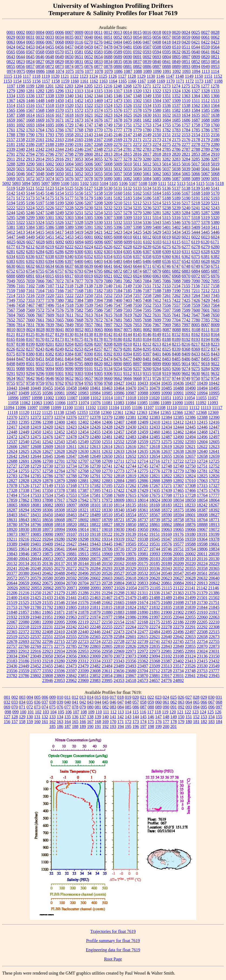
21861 (36, 612)
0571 (69, 52)
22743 (167, 641)
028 (196, 697)
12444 (178, 427)
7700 (167, 320)
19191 (202, 534)
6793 (79, 271)
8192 (186, 339)
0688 (108, 57)
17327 (214, 486)
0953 (215, 66)
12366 (178, 412)
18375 (178, 510)
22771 (48, 646)
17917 (59, 500)
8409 (186, 354)
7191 (186, 291)
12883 (107, 481)
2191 (79, 144)
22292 (202, 627)
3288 (11, 164)
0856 (21, 66)
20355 (190, 568)
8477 (128, 359)
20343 (167, 568)
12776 (155, 471)
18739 (155, 520)
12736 (83, 466)
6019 (167, 237)
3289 (21, 164)
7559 (196, 305)
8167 (30, 339)
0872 (50, 66)
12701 (59, 461)
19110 (83, 534)
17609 (119, 495)
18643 (24, 520)
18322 (95, 510)
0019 (167, 32)
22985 (178, 651)
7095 (215, 281)
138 (90, 717)
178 (174, 722)
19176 (178, 534)
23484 (107, 666)
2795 (40, 154)
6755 (40, 271)
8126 (40, 334)
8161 (186, 334)
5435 (186, 232)
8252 (69, 349)
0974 (11, 71)
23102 (167, 656)
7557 (176, 305)
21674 (143, 602)
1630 (147, 115)
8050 (69, 330)
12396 (36, 422)
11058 (13, 403)
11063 (37, 403)
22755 (214, 641)
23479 (83, 666)
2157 (11, 140)
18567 (155, 515)
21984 (119, 617)
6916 (59, 276)
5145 (40, 193)
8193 (196, 339)
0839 (147, 62)
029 (204, 697)
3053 (79, 159)
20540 (167, 573)
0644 (21, 57)
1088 (138, 71)
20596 (83, 578)
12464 (190, 432)
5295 (11, 218)
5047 (30, 174)
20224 (202, 563)
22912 (24, 651)
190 (90, 726)
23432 (214, 661)
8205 (79, 344)
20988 (84, 588)
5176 (59, 198)
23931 (178, 676)
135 (68, 717)
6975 (205, 276)
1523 (98, 105)
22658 (202, 637)
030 (211, 697)
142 (121, 717)
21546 (59, 602)
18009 (119, 500)
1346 (118, 96)
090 (166, 707)
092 (181, 707)
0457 (69, 47)
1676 (98, 120)
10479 (155, 388)
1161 (84, 81)
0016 (147, 32)
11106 (137, 408)
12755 (24, 471)
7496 (50, 305)
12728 (24, 466)
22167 (131, 622)
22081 (36, 622)
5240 (186, 208)
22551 (48, 637)
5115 (200, 183)
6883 (186, 271)
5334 (137, 222)
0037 (79, 37)
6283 (30, 252)
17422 (119, 490)
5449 (30, 237)
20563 (214, 573)
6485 (137, 261)
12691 (24, 461)
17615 (131, 495)
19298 (83, 539)
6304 (118, 252)
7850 (79, 325)
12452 (59, 432)
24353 (119, 680)
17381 (71, 490)
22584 (119, 637)
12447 (214, 427)
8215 (176, 344)
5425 (137, 232)
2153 (186, 135)
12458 (131, 432)
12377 (83, 417)
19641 (59, 549)
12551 (107, 442)
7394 (98, 300)
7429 (205, 300)
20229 (214, 563)
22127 (95, 622)
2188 (50, 144)
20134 (24, 563)
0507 (147, 47)
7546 (108, 305)
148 (166, 717)
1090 (157, 71)
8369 (196, 349)
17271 (167, 486)
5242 (205, 208)
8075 (128, 330)
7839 (50, 325)
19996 (167, 554)
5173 (30, 198)
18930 (24, 529)
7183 (108, 291)
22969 (119, 651)
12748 (167, 466)
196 (136, 726)
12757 (36, 471)
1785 (196, 130)
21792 (48, 607)
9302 (69, 373)
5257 (118, 213)
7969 (167, 325)
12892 (178, 481)
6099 (128, 242)
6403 (98, 261)
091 (174, 707)
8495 (205, 359)
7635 (167, 315)
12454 (83, 432)
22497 (190, 632)
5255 (108, 213)
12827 (12, 481)
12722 (178, 461)
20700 (71, 583)
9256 (128, 369)
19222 (36, 539)
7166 (59, 291)
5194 (11, 203)
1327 (196, 91)
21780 (36, 607)
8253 (79, 349)
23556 (12, 671)
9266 (176, 369)
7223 (79, 295)
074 (45, 707)
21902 (178, 612)
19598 (202, 544)
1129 (141, 76)
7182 (98, 291)
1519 (59, 105)
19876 (59, 554)
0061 (205, 37)
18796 (36, 525)
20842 (155, 583)
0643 (11, 57)
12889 (167, 481)
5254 (98, 213)
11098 (44, 408)
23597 (71, 671)
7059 (30, 281)
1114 (215, 71)
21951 (48, 617)
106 (68, 712)
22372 (24, 632)
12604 (202, 442)
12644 (36, 456)
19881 (71, 554)
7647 (196, 315)
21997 (155, 617)
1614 (30, 115)
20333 (143, 568)
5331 (108, 222)
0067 (50, 42)
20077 (107, 559)
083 (113, 707)
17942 (83, 500)
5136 (167, 188)
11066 (60, 403)
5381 (11, 227)
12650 (107, 456)
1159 (65, 81)
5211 (127, 203)
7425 (186, 300)
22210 (214, 622)
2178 (196, 140)
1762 (21, 130)
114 (128, 712)
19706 (107, 549)
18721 (119, 520)
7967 (157, 325)
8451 (40, 359)
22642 (178, 637)
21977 (107, 617)
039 (60, 702)
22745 (178, 641)
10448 (24, 388)
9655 (79, 378)
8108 (196, 330)
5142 (11, 193)
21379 (202, 593)
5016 (186, 164)
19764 (190, 549)
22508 (202, 632)
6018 (157, 237)
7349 (11, 300)
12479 (83, 437)
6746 (167, 266)
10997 (25, 398)
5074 (50, 179)
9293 (21, 373)
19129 (119, 534)
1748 (98, 125)
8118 (215, 330)
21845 (214, 607)
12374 (59, 417)
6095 (89, 242)
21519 (12, 602)
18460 (59, 515)
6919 (89, 276)
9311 (118, 373)
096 (211, 707)
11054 (189, 398)
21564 (71, 602)
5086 (167, 179)
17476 (214, 490)
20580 (48, 578)
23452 (36, 666)
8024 (31, 330)
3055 (98, 159)
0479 (118, 47)
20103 (155, 559)
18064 (214, 500)
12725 (214, 461)
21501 (202, 598)
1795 (59, 135)
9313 (137, 373)
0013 (118, 32)
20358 (202, 568)
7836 (40, 325)
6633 (40, 266)
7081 (118, 281)
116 (143, 712)
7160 (21, 291)
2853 (196, 154)
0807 (186, 57)
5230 (89, 208)
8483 (167, 359)
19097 (60, 534)
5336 (147, 222)
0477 (98, 47)
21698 (178, 602)
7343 (205, 295)
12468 (202, 432)
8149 (157, 334)
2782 (137, 149)
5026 (59, 169)
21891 (155, 612)
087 (143, 707)
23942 (202, 676)
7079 (98, 281)
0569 (50, 52)
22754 (202, 641)
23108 (178, 656)
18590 (167, 515)
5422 (108, 232)
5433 (167, 232)
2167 (98, 140)
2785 (167, 149)
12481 (107, 437)
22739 (143, 641)
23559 (24, 671)
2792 (21, 154)
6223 (79, 247)
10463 (107, 388)
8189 (176, 339)
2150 (157, 135)
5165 (167, 193)
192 (105, 726)
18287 (12, 510)
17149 (48, 486)
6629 (215, 261)
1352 (176, 96)
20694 (59, 583)
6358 (147, 257)
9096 (69, 369)
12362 (130, 412)
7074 (69, 281)
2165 (79, 140)
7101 (21, 286)
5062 (157, 174)
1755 (167, 125)
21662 (107, 602)
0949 (205, 66)
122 (188, 712)
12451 (48, 432)
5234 (128, 208)
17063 (202, 481)
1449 (50, 101)
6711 (147, 266)
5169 (205, 193)
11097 (32, 408)
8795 (79, 364)
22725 (107, 641)
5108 (143, 183)
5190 (186, 198)
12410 (155, 422)
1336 (30, 96)
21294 (107, 593)
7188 (157, 291)
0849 (176, 62)
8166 (21, 339)
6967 (167, 276)
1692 (21, 125)
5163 (147, 193)
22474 (131, 632)
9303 (79, 373)
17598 (107, 495)
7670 (89, 320)
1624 (118, 115)
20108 (167, 559)
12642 (12, 456)
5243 (215, 208)
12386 (190, 417)
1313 (79, 91)
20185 (155, 563)
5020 (11, 169)
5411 (215, 227)
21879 (95, 612)
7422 (176, 300)
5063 (167, 174)
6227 (118, 247)
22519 (12, 637)
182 (204, 722)
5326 (59, 222)
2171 (137, 140)
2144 (98, 135)
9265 (167, 369)
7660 (30, 320)
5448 (21, 237)
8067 (118, 330)
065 (196, 702)
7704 (176, 320)
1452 (79, 101)
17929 (71, 500)
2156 (215, 135)
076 (60, 707)
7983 (176, 325)
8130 (69, 334)
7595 (147, 310)
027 (189, 697)
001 (7, 697)
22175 (155, 622)
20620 (155, 578)
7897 (108, 325)
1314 (89, 91)
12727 (12, 466)
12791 (95, 476)
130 (30, 717)
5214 (157, 203)
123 (195, 712)
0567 (30, 52)
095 (204, 707)
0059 (186, 37)
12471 (214, 432)
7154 (176, 286)
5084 (147, 179)
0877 (98, 66)
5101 (75, 183)
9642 (30, 378)
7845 (59, 325)
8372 (205, 349)
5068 (215, 174)
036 (37, 702)
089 (158, 707)
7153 (166, 286)
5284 (186, 213)
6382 (215, 257)
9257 (137, 369)
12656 (178, 456)
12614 (107, 447)
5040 (196, 169)
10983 (83, 393)
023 (158, 697)
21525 (24, 602)
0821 (215, 57)
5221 (215, 203)
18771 (214, 520)
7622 (147, 315)
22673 (214, 637)
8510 (40, 364)
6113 (167, 242)
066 (204, 702)
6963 (157, 276)
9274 (186, 369)
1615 (40, 115)
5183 (128, 198)
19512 (143, 544)
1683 (157, 120)
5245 (21, 213)
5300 (40, 218)
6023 (205, 237)
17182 (95, 486)
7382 (69, 300)
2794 (30, 154)
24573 (143, 680)
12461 (167, 432)
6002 (98, 237)
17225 (119, 486)
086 (136, 707)
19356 (178, 539)
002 (15, 697)
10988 (143, 393)
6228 (128, 247)
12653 (143, 456)
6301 (89, 252)
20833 (143, 583)
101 (31, 712)
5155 (69, 193)
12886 (143, 481)
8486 (186, 359)
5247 (40, 213)
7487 (40, 305)
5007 (98, 164)
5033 (128, 169)
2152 (176, 135)
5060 (137, 174)
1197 (11, 86)
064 (189, 702)
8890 (118, 364)
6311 (186, 252)
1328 (205, 91)
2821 (186, 154)
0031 (30, 37)
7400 (118, 300)
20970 (60, 588)
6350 (79, 257)
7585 (89, 310)
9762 (59, 383)
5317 (186, 218)
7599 (186, 310)
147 (158, 717)
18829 (119, 525)
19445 (107, 544)
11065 (49, 403)
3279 (137, 159)
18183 (166, 505)
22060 (202, 617)
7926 (128, 325)
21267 (48, 593)
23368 (155, 661)
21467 (107, 598)
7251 (98, 295)
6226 (108, 247)
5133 (137, 188)
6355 (118, 257)
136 (75, 717)
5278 (128, 213)
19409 (48, 544)
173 (136, 722)
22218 (24, 627)
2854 (205, 154)
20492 (71, 573)
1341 (79, 96)
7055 (21, 281)
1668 (30, 120)
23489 (119, 666)
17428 (131, 490)
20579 (36, 578)
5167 (186, 193)
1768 (79, 130)
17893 (36, 500)
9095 (59, 369)
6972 (196, 276)
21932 (12, 617)
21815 (107, 607)
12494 (190, 437)
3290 (30, 164)
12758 (48, 471)
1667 (21, 120)
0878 (108, 66)
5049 (50, 174)
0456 (59, 47)
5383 (21, 227)
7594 (137, 310)
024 (166, 697)
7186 (137, 291)
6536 (167, 261)
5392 (98, 227)
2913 (30, 159)
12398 (48, 422)
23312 (83, 661)
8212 (147, 344)
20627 (178, 578)
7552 (147, 305)
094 (196, 707)
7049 (11, 281)
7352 (21, 300)
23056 (71, 656)
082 (105, 707)
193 (113, 726)
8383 (59, 354)
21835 (167, 607)
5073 (40, 179)
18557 (143, 515)
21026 (119, 588)
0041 (98, 37)
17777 (214, 495)
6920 (98, 276)
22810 (119, 646)
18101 (95, 505)
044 (98, 702)
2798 (69, 154)
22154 (119, 622)
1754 (157, 125)
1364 (196, 96)
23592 (48, 671)
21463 (95, 598)
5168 (196, 193)
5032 (118, 169)
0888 (167, 66)
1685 (176, 120)
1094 (196, 71)
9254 (118, 369)
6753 (21, 271)
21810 (83, 607)
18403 (12, 515)
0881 (128, 66)
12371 (24, 417)
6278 (196, 247)
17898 (48, 500)
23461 (59, 666)
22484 (155, 632)
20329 (131, 568)
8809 (89, 364)
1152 (218, 76)
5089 (196, 179)
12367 (190, 412)
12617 (143, 447)
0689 (118, 57)
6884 (196, 271)
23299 (71, 661)
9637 (21, 378)
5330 (98, 222)
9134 (108, 369)
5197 (40, 203)
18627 (214, 515)
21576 (83, 602)
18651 (36, 520)
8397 (147, 354)
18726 (131, 520)
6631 (21, 266)
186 (60, 726)
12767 (71, 471)
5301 (50, 218)
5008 (108, 164)
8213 (157, 344)
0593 (147, 52)
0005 (50, 32)
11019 (143, 398)
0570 (59, 52)
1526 (128, 105)
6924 (137, 276)
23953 (59, 680)
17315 (202, 486)
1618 (69, 115)
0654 (98, 57)
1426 (21, 101)
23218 (48, 661)
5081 (118, 179)
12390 (214, 417)
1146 (160, 76)
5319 (205, 218)
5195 (21, 203)
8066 (108, 330)
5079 (98, 179)
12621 (190, 447)
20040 (12, 559)
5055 (98, 174)
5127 (89, 188)
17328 (12, 490)
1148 (180, 76)
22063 (214, 617)
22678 (12, 641)
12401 (71, 422)
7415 (167, 300)
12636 (155, 451)
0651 (79, 57)
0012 (108, 32)
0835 (118, 62)
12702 (71, 461)
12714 (143, 461)
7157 (205, 286)
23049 (36, 656)
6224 (89, 247)
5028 (79, 169)
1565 (11, 110)
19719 (131, 549)
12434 (167, 427)
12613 (95, 447)
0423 (215, 42)
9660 (108, 378)
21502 (214, 598)
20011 (202, 554)
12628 (59, 451)
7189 (167, 291)
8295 (147, 349)
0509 (167, 47)
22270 (143, 627)
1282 (40, 91)
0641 (205, 52)
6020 (176, 237)
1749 (108, 125)
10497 (12, 393)
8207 (98, 344)
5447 (11, 237)
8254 (89, 349)
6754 (30, 271)
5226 (50, 208)
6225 (98, 247)
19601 (214, 544)
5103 (94, 183)
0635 (186, 52)
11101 (79, 408)
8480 (137, 359)
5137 (176, 188)
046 (113, 702)
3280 (147, 159)
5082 (128, 179)
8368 (186, 349)
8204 (69, 344)
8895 (128, 364)
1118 (36, 76)
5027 (69, 169)
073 (37, 707)
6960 (147, 276)
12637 (167, 451)
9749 (186, 378)
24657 (155, 680)
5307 (108, 218)
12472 (12, 437)
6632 (30, 266)
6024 (215, 237)
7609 (50, 315)
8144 (128, 334)
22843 (167, 646)
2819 (167, 154)
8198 (21, 344)
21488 (155, 598)
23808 (48, 676)
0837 (137, 62)
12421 (59, 427)
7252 (108, 295)
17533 (36, 495)
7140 (108, 286)
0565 (11, 52)
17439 (167, 490)
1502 (137, 101)
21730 (202, 602)
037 (45, 702)
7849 (69, 325)
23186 (24, 661)
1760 (215, 125)
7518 (69, 305)
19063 (167, 529)
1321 (147, 91)
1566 (21, 110)
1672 (69, 120)
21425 (36, 598)
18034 (178, 500)
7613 (89, 315)
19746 (167, 549)
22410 (59, 632)
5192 (205, 198)
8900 (167, 364)
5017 (196, 164)
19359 (190, 539)
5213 (147, 203)
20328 (119, 568)
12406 (107, 422)
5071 (21, 179)
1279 (11, 91)
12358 (94, 412)
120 (173, 712)
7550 (137, 305)
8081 (138, 330)
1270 (137, 86)
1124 (93, 76)
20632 (202, 578)
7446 (11, 305)
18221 (178, 505)
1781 (157, 130)
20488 (59, 573)
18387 (202, 510)
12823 (178, 476)
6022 (196, 237)
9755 (11, 383)
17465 (178, 490)
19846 (24, 554)
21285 (71, 593)
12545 (71, 442)
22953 (83, 651)
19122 (107, 534)
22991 (190, 651)
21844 (202, 607)
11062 (25, 403)
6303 (108, 252)
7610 (59, 315)
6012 (147, 237)
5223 (21, 208)
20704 (83, 583)
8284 (137, 349)
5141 (215, 188)
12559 (143, 442)
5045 (11, 174)
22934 (59, 651)
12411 (166, 422)
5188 (167, 198)
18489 (95, 515)
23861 (119, 676)
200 (166, 726)
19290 (71, 539)
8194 (205, 339)
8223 (215, 344)
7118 (69, 286)
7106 (40, 286)
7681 (118, 320)
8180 (118, 339)
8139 (98, 334)
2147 (128, 135)
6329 (215, 252)
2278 (196, 144)
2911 (11, 159)
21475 (119, 598)
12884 (119, 481)
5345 (167, 222)
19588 (190, 544)
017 (113, 697)
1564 (215, 105)
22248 (95, 627)
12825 (202, 476)
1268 (127, 86)
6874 (137, 271)
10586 (48, 393)
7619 (128, 315)
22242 (71, 627)
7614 (98, 315)
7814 (21, 325)
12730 (48, 466)
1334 (11, 96)
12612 (83, 447)
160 (37, 722)
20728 (107, 583)
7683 (128, 320)
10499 (24, 393)
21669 (131, 602)
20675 (48, 583)
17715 (178, 495)
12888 (155, 481)
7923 (118, 325)
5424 (128, 232)
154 (211, 717)
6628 (205, 261)
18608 (202, 515)
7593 (128, 310)
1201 (49, 86)
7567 (11, 310)
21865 (48, 612)
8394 (128, 354)
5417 (59, 232)
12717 (167, 461)
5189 (176, 198)
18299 (36, 510)
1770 (98, 130)
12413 (190, 422)
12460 (155, 432)
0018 (157, 32)
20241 (12, 568)
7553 (157, 305)
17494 (12, 495)
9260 (147, 369)
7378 (50, 300)
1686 (186, 120)
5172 (21, 198)
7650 (215, 315)
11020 (154, 398)
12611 (71, 447)
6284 (40, 252)
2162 (50, 140)
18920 (12, 529)
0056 (157, 37)
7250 (89, 295)
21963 (71, 617)
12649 (95, 456)
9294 (30, 373)
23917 (167, 676)
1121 (65, 76)
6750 (205, 266)
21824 (131, 607)
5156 (79, 193)
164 (68, 722)
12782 (214, 471)
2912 (21, 159)
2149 (147, 135)
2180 (215, 140)
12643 (24, 456)
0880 (118, 66)
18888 (202, 525)
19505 (131, 544)
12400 (59, 422)
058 (143, 702)
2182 (21, 144)
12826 (214, 476)
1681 (137, 120)
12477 (59, 437)
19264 (48, 539)
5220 (205, 203)
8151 (167, 334)
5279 (137, 213)
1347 (128, 96)
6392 (30, 261)
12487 (167, 437)
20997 (108, 588)
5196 (30, 203)
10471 (143, 388)
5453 (69, 237)
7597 (167, 310)
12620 (178, 447)
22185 (167, 622)
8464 (69, 359)
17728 (190, 495)
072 (30, 707)
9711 (147, 378)
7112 (60, 286)
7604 (11, 315)
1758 (196, 125)
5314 (157, 218)
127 (7, 717)
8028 (40, 330)
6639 (89, 266)
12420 (48, 427)
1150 (199, 76)
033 (15, 702)
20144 (83, 563)
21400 (12, 598)
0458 (79, 47)
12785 (36, 476)
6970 (186, 276)
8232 (21, 349)
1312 (69, 91)
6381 (205, 257)
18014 (143, 500)
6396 (59, 261)
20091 (131, 559)
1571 (69, 110)
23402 (178, 661)
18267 (214, 505)
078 (75, 707)
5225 (40, 208)
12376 (71, 417)
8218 (205, 344)
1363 (186, 96)
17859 (12, 500)
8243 (40, 349)
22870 (202, 646)
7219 (40, 295)
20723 (95, 583)
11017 (119, 398)
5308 (118, 218)
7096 (11, 286)
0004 (40, 32)
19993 (155, 554)
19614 (24, 549)
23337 (107, 661)
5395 (108, 227)
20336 (155, 568)
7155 (186, 286)
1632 (167, 115)
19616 (36, 549)
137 (83, 717)
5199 (59, 203)
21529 (36, 602)
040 (68, 702)
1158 (56, 81)
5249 (59, 213)
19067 (202, 529)
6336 (30, 257)
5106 (123, 183)
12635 (143, 451)
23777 (214, 671)
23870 (143, 676)
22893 (12, 651)
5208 (98, 203)
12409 (143, 422)
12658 (202, 456)
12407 (119, 422)
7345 (215, 295)
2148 (137, 135)
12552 (119, 442)
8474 (108, 359)
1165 (123, 81)
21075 (143, 588)
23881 (155, 676)
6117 (186, 242)
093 (189, 707)
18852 (143, 525)
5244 (11, 213)
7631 (157, 315)
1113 (206, 71)
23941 (190, 676)
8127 (50, 334)
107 (76, 712)
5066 (196, 174)
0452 (21, 47)
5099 (55, 183)
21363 (178, 593)
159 (30, 722)
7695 (137, 320)
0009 (79, 32)
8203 (59, 344)
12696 (36, 461)
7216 (30, 295)
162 (52, 722)
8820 (98, 364)
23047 (24, 656)
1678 (118, 120)
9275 (196, 369)
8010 (11, 330)
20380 (24, 573)
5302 (59, 218)
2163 (59, 140)
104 (53, 712)
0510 (176, 47)
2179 (205, 140)
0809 (196, 57)
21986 (131, 617)
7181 (89, 291)
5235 (137, 208)
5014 (167, 164)
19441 (83, 544)
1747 (89, 125)
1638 (215, 115)
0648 (50, 57)
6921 (108, 276)
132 (45, 717)
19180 (190, 534)
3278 (128, 159)
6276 (176, 247)
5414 (30, 232)
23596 (59, 671)
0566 (21, 52)
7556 (167, 305)
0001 (11, 32)
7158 (215, 286)
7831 (30, 325)
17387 (83, 490)
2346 (79, 149)
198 (151, 726)
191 (98, 726)
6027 (31, 242)
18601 (190, 515)
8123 (21, 334)
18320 (71, 510)
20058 (72, 559)
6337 (40, 257)
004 (30, 697)
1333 (215, 91)
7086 (167, 281)
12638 (178, 451)
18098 (84, 505)
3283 (176, 159)
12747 (155, 466)
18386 (190, 510)
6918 (79, 276)
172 (128, 722)
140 (105, 717)
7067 (50, 281)
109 (91, 712)
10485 (167, 388)
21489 (167, 598)
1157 (46, 81)
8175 (79, 339)
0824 (30, 62)
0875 (79, 66)
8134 (79, 334)
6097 (108, 242)
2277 (186, 144)
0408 (157, 42)
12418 (24, 427)
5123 (50, 188)
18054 (202, 500)
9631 (205, 373)
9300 (50, 373)
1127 (122, 76)
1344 (98, 96)
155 (219, 717)
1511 (196, 101)
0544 (196, 47)
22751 (190, 641)
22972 (143, 651)
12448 (12, 432)
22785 (71, 646)
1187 (209, 81)
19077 (24, 534)
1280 (21, 91)
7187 (147, 291)
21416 (24, 598)
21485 (143, 598)
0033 (50, 37)
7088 (176, 281)
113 (121, 712)
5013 (157, 164)
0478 (108, 47)
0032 (40, 37)
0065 (30, 42)
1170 (170, 81)
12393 (12, 422)
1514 (11, 105)
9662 (118, 378)
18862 (167, 525)
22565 (95, 637)
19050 (143, 529)
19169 (166, 534)
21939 (24, 617)
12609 (48, 447)
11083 (119, 403)
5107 (133, 183)
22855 (190, 646)
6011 (137, 237)
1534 (147, 105)
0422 (205, 42)
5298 (21, 218)
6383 (11, 261)
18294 (24, 510)
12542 (48, 442)
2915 (50, 159)
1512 (205, 101)
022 (151, 697)
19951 (95, 554)
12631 (95, 451)
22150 (107, 622)
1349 (147, 96)
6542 (186, 261)
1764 (40, 130)
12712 (131, 461)
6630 (11, 266)
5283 (176, 213)
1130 (151, 76)
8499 (21, 364)
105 (61, 712)
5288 (215, 213)
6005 (108, 237)
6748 (186, 266)
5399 (147, 227)
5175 (50, 198)
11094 (9, 408)
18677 (71, 520)
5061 (147, 174)
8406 (167, 354)
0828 (50, 62)
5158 (98, 193)
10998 (37, 398)
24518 (131, 680)
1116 (17, 76)
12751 (202, 466)
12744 (131, 466)
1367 (11, 101)
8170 (40, 339)
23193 (36, 661)
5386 (50, 227)
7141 (118, 286)
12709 (107, 461)
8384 (69, 354)
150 (181, 717)
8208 (108, 344)
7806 (11, 325)
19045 (131, 529)
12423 (71, 427)
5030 (98, 169)
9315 (147, 373)
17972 (107, 500)
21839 (190, 607)
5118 (219, 183)
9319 (167, 373)
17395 (95, 490)
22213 (12, 627)
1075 (69, 71)
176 (158, 722)
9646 (50, 378)
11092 (201, 403)
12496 (202, 437)
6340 (69, 257)
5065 (186, 174)
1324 (176, 91)
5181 (108, 198)
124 (203, 712)
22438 (71, 632)
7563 (205, 305)
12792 (107, 476)
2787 (186, 149)
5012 (147, 164)
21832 (155, 607)
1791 (40, 135)
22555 (71, 637)
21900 (167, 612)
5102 (84, 183)
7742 (186, 320)
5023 (30, 169)
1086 (118, 71)
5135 (157, 188)
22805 (107, 646)
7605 (21, 315)
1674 (89, 120)
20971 (72, 588)
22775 (59, 646)
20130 (214, 559)
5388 (59, 227)
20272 (71, 568)
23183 (12, 661)
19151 (154, 534)
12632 (107, 451)
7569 (30, 310)
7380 (59, 300)
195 (128, 726)
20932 (24, 588)
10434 (155, 383)
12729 (36, 466)
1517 (40, 105)
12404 (95, 422)
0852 (196, 62)
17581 (95, 495)
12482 (119, 437)
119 (165, 712)
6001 (89, 237)
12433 (155, 427)
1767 (69, 130)
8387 (79, 354)
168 (98, 722)
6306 (137, 252)
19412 (59, 544)
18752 (167, 520)
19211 (12, 539)
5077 (79, 179)
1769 (89, 130)
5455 (79, 237)
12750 (190, 466)
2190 (69, 144)
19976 (131, 554)
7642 (186, 315)
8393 (118, 354)
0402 (108, 42)
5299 (30, 218)
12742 (119, 466)
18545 (119, 515)
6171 (215, 242)
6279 (205, 247)
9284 (205, 369)
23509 (155, 666)
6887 (215, 271)
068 (219, 702)
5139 (196, 188)
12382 (143, 417)
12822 (167, 476)
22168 (143, 622)
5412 (11, 232)
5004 (69, 164)
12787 (59, 476)
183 (211, 722)
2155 (205, 135)
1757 (186, 125)
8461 (59, 359)
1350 (157, 96)
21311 (143, 593)
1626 (137, 115)
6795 (98, 271)
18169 (154, 505)
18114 (119, 505)
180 (189, 722)
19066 (190, 529)
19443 (95, 544)
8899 (157, 364)
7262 (176, 295)
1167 (142, 81)
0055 (147, 37)
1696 (59, 125)
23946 (48, 680)
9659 (98, 378)
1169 (161, 81)
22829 (143, 646)
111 (106, 712)
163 (60, 722)
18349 (131, 510)
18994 (59, 529)
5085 (157, 179)
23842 (71, 676)
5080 (108, 179)
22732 (131, 641)
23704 (143, 671)
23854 (107, 676)
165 (75, 722)
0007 (69, 32)
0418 (167, 42)
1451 (69, 101)
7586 (98, 310)
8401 (157, 354)
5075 (59, 179)
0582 (89, 52)
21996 (143, 617)
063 (181, 702)
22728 (119, 641)
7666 (69, 320)
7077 (79, 281)
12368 (201, 412)
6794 (89, 271)
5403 (186, 227)
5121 (30, 188)
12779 (178, 471)
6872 (118, 271)
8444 (11, 359)
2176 (186, 140)
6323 (196, 252)
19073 (12, 534)
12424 (83, 427)
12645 (48, 456)
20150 (107, 563)
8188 (167, 339)
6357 (137, 257)
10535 (36, 393)
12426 (95, 427)
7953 (137, 325)
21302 (131, 593)
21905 (190, 612)
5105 (114, 183)
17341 (36, 490)
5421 (98, 232)
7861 (98, 325)
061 (166, 702)
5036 (157, 169)
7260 (157, 295)
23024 (202, 651)
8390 (89, 354)
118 (158, 712)
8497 (215, 359)
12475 (36, 437)
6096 (99, 242)
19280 (59, 539)
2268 (98, 144)
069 (7, 707)
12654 (155, 456)
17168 (71, 486)
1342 (89, 96)
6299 (69, 252)
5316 (176, 218)
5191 (196, 198)
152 (196, 717)
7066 (40, 281)
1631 (157, 115)
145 (143, 717)
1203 (69, 86)
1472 (108, 101)
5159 (108, 193)
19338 (143, 539)
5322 (21, 222)
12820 (143, 476)
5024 (40, 169)
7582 (79, 310)
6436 (108, 261)
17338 (24, 490)
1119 (46, 76)
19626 (48, 549)
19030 (119, 529)
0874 (69, 66)
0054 (137, 37)
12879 (59, 481)
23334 (95, 661)
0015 (137, 32)
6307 (147, 252)
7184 (118, 291)
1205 (88, 86)
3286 (205, 159)
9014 (186, 364)
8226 (11, 349)
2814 (118, 154)
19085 (36, 534)
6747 (176, 266)
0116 (79, 42)
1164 (113, 81)
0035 (69, 37)
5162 (137, 193)
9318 (157, 373)
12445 (190, 427)
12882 (95, 481)
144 (136, 717)
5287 (205, 213)
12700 (48, 461)
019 (128, 697)
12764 (59, 471)
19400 (24, 544)
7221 (59, 295)
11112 (194, 408)
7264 (196, 295)
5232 (108, 208)
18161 (142, 505)
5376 (186, 222)
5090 (205, 179)
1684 (167, 120)
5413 (21, 232)
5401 (167, 227)
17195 (107, 486)
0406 (137, 42)
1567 (30, 110)
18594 (178, 515)
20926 (12, 588)
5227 (59, 208)
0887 (157, 66)
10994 (202, 393)
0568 (40, 52)
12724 (202, 461)
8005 (196, 325)
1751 (128, 125)
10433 (143, 383)
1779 (137, 130)
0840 (157, 62)
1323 (167, 91)
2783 (147, 149)
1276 (195, 86)
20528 (131, 573)
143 (128, 717)
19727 (143, 549)
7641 (176, 315)
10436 (178, 383)
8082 (147, 330)
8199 (30, 344)
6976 (215, 276)
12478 (71, 437)
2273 (147, 144)
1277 (205, 86)
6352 (89, 257)
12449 (24, 432)
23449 (24, 666)
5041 (205, 169)
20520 (95, 573)
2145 (108, 135)
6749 (196, 266)
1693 (30, 125)
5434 (176, 232)
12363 (142, 412)
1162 (94, 81)
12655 (167, 456)
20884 (178, 583)
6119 (195, 242)
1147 (170, 76)
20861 (167, 583)
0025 (196, 32)
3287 (215, 159)
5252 (89, 213)
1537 (176, 105)
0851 (186, 62)
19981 (143, 554)
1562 (196, 105)
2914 (40, 159)
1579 (147, 110)
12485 (155, 437)
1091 (167, 71)
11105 (126, 408)
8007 (205, 325)
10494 (202, 388)
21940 (36, 617)
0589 (118, 52)
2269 (108, 144)
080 (90, 707)
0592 (137, 52)
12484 (143, 437)
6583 (196, 261)
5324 (40, 222)
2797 (59, 154)
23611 (107, 671)
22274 (155, 627)
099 (15, 712)
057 (136, 702)
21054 (131, 588)
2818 (157, 154)
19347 (167, 539)
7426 (196, 300)
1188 (218, 81)
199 (158, 726)
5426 (147, 232)
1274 (176, 86)
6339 (59, 257)
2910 (215, 154)
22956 (95, 651)
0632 (176, 52)
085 (128, 707)
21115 (167, 588)
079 (83, 707)
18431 (36, 515)
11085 (142, 403)
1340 (69, 96)
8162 (196, 334)
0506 (137, 47)
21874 (71, 612)
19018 (107, 529)
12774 (131, 471)
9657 (89, 378)
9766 (98, 383)
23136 (202, 656)
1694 (40, 125)
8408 (176, 354)
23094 (155, 656)
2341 (30, 149)
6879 (157, 271)
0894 (196, 66)
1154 (17, 81)
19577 (178, 544)
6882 (176, 271)
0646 (40, 57)
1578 (137, 110)
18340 (119, 510)
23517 (178, 666)
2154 (196, 135)
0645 (30, 57)
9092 (40, 369)
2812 (98, 154)
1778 (128, 130)
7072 (59, 281)
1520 (69, 105)
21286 (83, 593)
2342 (40, 149)
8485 (176, 359)
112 (113, 712)
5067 (205, 174)
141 (113, 717)
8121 (11, 334)
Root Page (113, 959)
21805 (71, 607)
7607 (40, 315)
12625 (24, 451)
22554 (59, 637)
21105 (155, 588)
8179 (108, 339)
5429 (157, 232)
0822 (11, 62)
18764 (202, 520)
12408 (131, 422)
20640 (214, 578)
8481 (147, 359)
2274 (157, 144)
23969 (83, 680)
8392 (108, 354)
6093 (69, 242)
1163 (103, 81)
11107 (149, 408)
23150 (214, 656)
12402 (83, 422)
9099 (79, 369)
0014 (128, 32)
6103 (157, 242)
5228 (69, 208)
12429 (119, 427)
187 (68, 726)
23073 (131, 656)
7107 (50, 286)
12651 (119, 456)
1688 (205, 120)
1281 (30, 91)
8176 (89, 339)
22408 (48, 632)
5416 (50, 232)
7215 (21, 295)
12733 (59, 466)
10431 (131, 383)
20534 (155, 573)
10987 (131, 393)
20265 (48, 568)
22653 (190, 637)
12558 (131, 442)
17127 (36, 486)
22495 (167, 632)
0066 (40, 42)
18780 (12, 525)
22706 (48, 641)
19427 (71, 544)
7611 (69, 315)
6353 (98, 257)
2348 (98, 149)
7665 (59, 320)
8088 (177, 330)
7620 (137, 315)
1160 (75, 81)
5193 (215, 198)
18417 (24, 515)
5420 (89, 232)
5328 (79, 222)
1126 (113, 76)
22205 (202, 622)
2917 (69, 159)
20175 (143, 563)
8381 (40, 354)
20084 (119, 559)
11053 (178, 398)
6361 (176, 257)
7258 (147, 295)
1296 (59, 91)
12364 (154, 412)
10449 (36, 388)
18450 (48, 515)
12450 (36, 432)
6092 (60, 242)
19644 (71, 549)
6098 (118, 242)
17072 (214, 481)
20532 (143, 573)
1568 (40, 110)
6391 (21, 261)
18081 (36, 505)
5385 (40, 227)
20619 (143, 578)
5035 (147, 169)
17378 (59, 490)
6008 (118, 237)
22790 (83, 646)
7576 (59, 310)
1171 (180, 81)
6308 (157, 252)
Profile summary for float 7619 (113, 941)
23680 (131, 671)
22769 (36, 646)
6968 (176, 276)
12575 (167, 442)
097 (219, 707)
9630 (196, 373)
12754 (12, 471)
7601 (205, 310)
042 (83, 702)
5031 (108, 169)
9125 (98, 369)
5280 (147, 213)
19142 (142, 534)
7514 (59, 305)
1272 (157, 86)
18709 (107, 520)
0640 (196, 52)
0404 (118, 42)
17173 (83, 486)
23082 (143, 656)
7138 (88, 286)
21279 (59, 593)
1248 (118, 86)
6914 (40, 276)
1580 (157, 110)
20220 (190, 563)
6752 (11, 271)
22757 (12, 646)
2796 (50, 154)
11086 (154, 403)
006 (45, 697)
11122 (36, 412)
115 (136, 712)
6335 (21, 257)
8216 (186, 344)
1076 (79, 71)
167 (90, 722)
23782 (12, 676)
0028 (215, 32)
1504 (157, 101)
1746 (79, 125)
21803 (59, 607)
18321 (83, 510)
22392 (36, 632)
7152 (157, 286)
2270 (118, 144)
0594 (157, 52)
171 (121, 722)
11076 (95, 403)
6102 (147, 242)
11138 (59, 412)
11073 (72, 403)
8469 (89, 359)
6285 (50, 252)
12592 (178, 442)
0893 (186, 66)
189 (83, 726)
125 (211, 712)
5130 (108, 188)
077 (68, 707)
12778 (167, 471)
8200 (40, 344)
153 (204, 717)
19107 (72, 534)
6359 (157, 257)
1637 (205, 115)
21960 (59, 617)
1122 (74, 76)
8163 (205, 334)
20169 (131, 563)
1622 (98, 115)
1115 (8, 76)
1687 (196, 120)
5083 (137, 179)
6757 (59, 271)
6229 (137, 247)
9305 (98, 373)
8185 (157, 339)
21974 (95, 617)
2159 (30, 140)
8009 (215, 325)
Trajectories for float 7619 (113, 931)
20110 (190, 559)
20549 (190, 573)
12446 (202, 427)
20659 (24, 583)
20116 (202, 559)
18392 (214, 510)
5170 (215, 193)
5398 (137, 227)
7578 (69, 310)
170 (113, 722)
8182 (128, 339)
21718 (190, 602)
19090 (48, 534)
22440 (83, 632)
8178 (98, 339)
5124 (59, 188)
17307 (178, 486)
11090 (177, 403)
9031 (11, 369)
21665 (119, 602)
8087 (167, 330)
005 (37, 697)
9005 (176, 364)
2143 (89, 135)
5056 (108, 174)
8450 (30, 359)
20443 (36, 573)
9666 (128, 378)
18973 (48, 529)
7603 (215, 310)
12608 (36, 447)
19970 (119, 554)
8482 (157, 359)
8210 (128, 344)
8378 (21, 354)
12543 (59, 442)
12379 (107, 417)
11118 (12, 412)
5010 (128, 164)
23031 (214, 651)
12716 (155, 461)
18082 (48, 505)
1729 (69, 125)
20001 (178, 554)
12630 (83, 451)
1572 (79, 110)
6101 (138, 242)
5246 (30, 213)
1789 (21, 135)
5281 (157, 213)
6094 (79, 242)
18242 (202, 505)
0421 (196, 42)
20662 (36, 583)
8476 (118, 359)
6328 (205, 252)
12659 (214, 456)
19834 (214, 549)
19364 (202, 539)
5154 (59, 193)
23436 (12, 666)
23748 (190, 671)
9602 (186, 373)
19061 (155, 529)
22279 (178, 627)
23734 (178, 671)
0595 (167, 52)
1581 (167, 110)
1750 (118, 125)
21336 (155, 593)
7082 (128, 281)
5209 (108, 203)
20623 (167, 578)
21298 (119, 593)
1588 (21, 115)
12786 (48, 476)
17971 (95, 500)
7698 (147, 320)
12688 (12, 461)
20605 (119, 578)
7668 (79, 320)
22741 (155, 641)
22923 (48, 651)
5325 (50, 222)
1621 (89, 115)
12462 (178, 432)
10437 (190, 383)
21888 (131, 612)
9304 (89, 373)
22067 (12, 622)
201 (174, 726)
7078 (89, 281)
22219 (36, 627)
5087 (176, 179)
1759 (205, 125)
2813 (108, 154)
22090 (48, 622)
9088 (21, 369)
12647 (71, 456)
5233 (118, 208)
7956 (147, 325)
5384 (30, 227)
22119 (83, 622)
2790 (215, 149)
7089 (186, 281)
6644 (137, 266)
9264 (157, 369)
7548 (128, 305)
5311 (147, 218)
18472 (83, 515)
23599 (83, 671)
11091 (189, 403)
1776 (108, 130)
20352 (178, 568)
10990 (167, 393)
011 (67, 697)
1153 (8, 81)
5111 (162, 183)
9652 (69, 378)
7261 (167, 295)
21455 (83, 598)
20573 (24, 578)
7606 (30, 315)
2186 (30, 144)
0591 (128, 52)
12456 (107, 432)
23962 (71, 680)
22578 (107, 637)
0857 (30, 66)
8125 (30, 334)
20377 (12, 573)
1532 (137, 105)
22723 (83, 641)
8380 (30, 354)
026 (181, 697)
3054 (89, 159)
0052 (118, 37)
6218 (40, 247)
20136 (48, 563)
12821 (155, 476)
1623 (108, 115)
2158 (21, 140)
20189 (167, 563)
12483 (131, 437)
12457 (119, 432)
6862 (108, 271)
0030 (21, 37)
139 (98, 717)
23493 (131, 666)
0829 (59, 62)
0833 (98, 62)
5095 (36, 183)
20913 (202, 583)
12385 (178, 417)
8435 (205, 354)
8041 (60, 330)
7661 (40, 320)
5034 (137, 169)
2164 (69, 140)
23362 (143, 661)
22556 (83, 637)
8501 (30, 364)
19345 (155, 539)
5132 (128, 188)
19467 (119, 544)
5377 (196, 222)
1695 (50, 125)
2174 (167, 140)
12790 (83, 476)
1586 (215, 110)
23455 (48, 666)
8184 (147, 339)
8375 (11, 354)
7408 (147, 300)
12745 (143, 466)
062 (174, 702)
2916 (59, 159)
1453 (89, 101)
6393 (40, 261)
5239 (176, 208)
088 (151, 707)
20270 (59, 568)
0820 (205, 57)
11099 (56, 408)
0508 (157, 47)
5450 (40, 237)
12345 (71, 412)
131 (37, 717)
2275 (167, 144)
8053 (89, 330)
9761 (50, 383)
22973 (155, 651)
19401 (36, 544)
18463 (71, 515)
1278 (215, 86)
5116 (210, 183)
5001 (40, 164)
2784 (157, 149)
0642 (215, 52)
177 (166, 722)
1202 (59, 86)
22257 (119, 627)
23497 (143, 666)
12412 (178, 422)
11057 (213, 398)
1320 (137, 91)
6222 (69, 247)
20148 (95, 563)
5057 (118, 174)
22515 (214, 632)
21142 (202, 588)
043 (90, 702)
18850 (131, 525)
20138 (71, 563)
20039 (214, 554)
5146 (50, 193)
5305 (89, 218)
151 (189, 717)
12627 (48, 451)
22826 (131, 646)
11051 (166, 398)
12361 (118, 412)
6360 (167, 257)
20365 (214, 568)
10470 (131, 388)
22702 (36, 641)
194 (121, 726)
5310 (137, 218)
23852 (95, 676)
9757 (21, 383)
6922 (118, 276)
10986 (119, 393)
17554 (83, 495)
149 (174, 717)
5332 (118, 222)
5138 (186, 188)
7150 (137, 286)
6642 (118, 266)
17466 (190, 490)
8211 (137, 344)
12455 (95, 432)
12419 (36, 427)
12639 (190, 451)
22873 (214, 646)
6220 (59, 247)
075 (52, 707)
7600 (196, 310)
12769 (95, 471)
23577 (36, 671)
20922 (214, 583)
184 (219, 722)
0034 (59, 37)
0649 (59, 57)
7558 (186, 305)
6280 (215, 247)
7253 (118, 295)
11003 (60, 398)
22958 (107, 651)
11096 (21, 408)
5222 (11, 208)
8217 (196, 344)
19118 (95, 534)
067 (211, 702)
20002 (190, 554)
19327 (131, 539)
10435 (167, 383)
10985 (107, 393)
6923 (128, 276)
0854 (215, 62)
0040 (89, 37)
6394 (50, 261)
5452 (59, 237)
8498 (11, 364)
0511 (186, 47)
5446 (215, 232)
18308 (59, 510)
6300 (79, 252)
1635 (196, 115)
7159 (11, 291)
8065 (99, 330)
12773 (119, 471)
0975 (21, 71)
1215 (98, 86)
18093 (60, 505)
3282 (167, 159)
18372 (167, 510)
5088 (186, 179)
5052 (79, 174)
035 (30, 702)
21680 (167, 602)
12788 (71, 476)
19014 (83, 529)
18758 (178, 520)
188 (75, 726)
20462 (48, 573)
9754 (215, 378)
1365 (205, 96)
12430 (131, 427)
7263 (186, 295)
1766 (59, 130)
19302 (95, 539)
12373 (48, 417)
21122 (178, 588)
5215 (167, 203)
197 (143, 726)
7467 (30, 305)
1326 (186, 91)
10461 (95, 388)
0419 (176, 42)
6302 (98, 252)
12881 (83, 481)
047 (121, 702)
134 (60, 717)
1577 (128, 110)
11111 (183, 408)
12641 (214, 451)
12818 (119, 476)
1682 (147, 120)
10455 (48, 388)
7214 (11, 295)
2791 (11, 154)
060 (158, 702)
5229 (79, 208)
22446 (95, 632)
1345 (108, 96)
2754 (118, 149)
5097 (45, 183)
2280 (215, 144)
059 (151, 702)
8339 (176, 349)
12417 (12, 427)
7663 (50, 320)
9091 (30, 369)
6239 (147, 247)
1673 (79, 120)
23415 (202, 661)
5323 (30, 222)
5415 (40, 232)
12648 (83, 456)
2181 (11, 144)
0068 (59, 42)
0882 (137, 66)
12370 (12, 417)
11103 (102, 408)
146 (151, 717)
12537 (12, 442)
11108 (160, 408)
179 (181, 722)
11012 (96, 398)
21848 (12, 612)
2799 (79, 154)
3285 (196, 159)
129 (22, 717)
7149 (127, 286)
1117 (27, 76)
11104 (114, 408)
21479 (131, 598)
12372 (36, 417)
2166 (89, 140)
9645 (40, 378)
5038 (176, 169)
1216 (108, 86)
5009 (118, 164)
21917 (214, 612)
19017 (95, 529)
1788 (11, 135)
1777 (118, 130)
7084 (147, 281)
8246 (50, 349)
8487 (196, 359)
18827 (107, 525)
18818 (59, 525)
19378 (214, 539)
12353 (82, 412)
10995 (214, 393)
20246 (24, 568)
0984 (31, 71)
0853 (205, 62)
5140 (205, 188)
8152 (176, 334)
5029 (89, 169)
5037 (167, 169)
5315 (167, 218)
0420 (186, 42)
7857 (89, 325)
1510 (186, 101)
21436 (59, 598)
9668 (137, 378)
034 (22, 702)
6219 (50, 247)
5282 (167, 213)
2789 (205, 149)
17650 (143, 495)
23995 (107, 680)
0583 (98, 52)
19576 (167, 544)
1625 (128, 115)
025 (174, 697)
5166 (176, 193)
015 (98, 697)
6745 (157, 266)
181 (196, 722)
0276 (98, 42)
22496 (178, 632)
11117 (217, 408)
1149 (189, 76)
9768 (108, 383)
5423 (118, 232)
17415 (107, 490)
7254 (128, 295)
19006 (71, 529)
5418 (69, 232)
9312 (128, 373)
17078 (12, 486)
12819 (131, 476)
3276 (108, 159)
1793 (50, 135)
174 (143, 722)
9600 (176, 373)
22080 (24, 622)
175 (151, 722)
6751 (215, 266)
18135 (131, 505)
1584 (196, 110)
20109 (179, 559)
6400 (79, 261)
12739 (95, 466)
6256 (157, 247)
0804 (167, 57)
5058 (128, 174)
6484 (128, 261)
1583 (186, 110)
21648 (95, 602)
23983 (95, 680)
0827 (40, 62)
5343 (157, 222)
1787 (215, 130)
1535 (157, 105)
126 (218, 712)
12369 (213, 412)
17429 (143, 490)
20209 (178, 563)
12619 (167, 447)
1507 (167, 101)
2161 (40, 140)
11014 (107, 398)
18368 (155, 510)
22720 (71, 641)
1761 (11, 130)
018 (121, 697)
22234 (59, 627)
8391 (98, 354)
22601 (131, 637)
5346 (176, 222)
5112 (172, 183)
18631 (12, 520)
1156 (36, 81)
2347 (89, 149)
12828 (24, 481)
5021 (21, 169)
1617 (59, 115)
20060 (84, 559)
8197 (11, 344)
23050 (48, 656)
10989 (155, 393)
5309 (128, 218)
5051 (69, 174)
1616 (50, 115)
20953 (36, 588)
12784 (24, 476)
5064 (176, 174)
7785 (205, 320)
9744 (176, 378)
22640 (167, 637)
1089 (147, 71)
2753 (108, 149)
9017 (196, 364)
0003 (30, 32)
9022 (215, 364)
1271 (147, 86)
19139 (131, 534)
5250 (69, 213)
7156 (195, 286)
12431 (143, 427)
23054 (59, 656)
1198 (20, 86)
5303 (69, 218)
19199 (214, 534)
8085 (157, 330)
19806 (202, 549)
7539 (89, 305)
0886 (147, 66)
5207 (89, 203)
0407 (147, 42)
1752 (137, 125)
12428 (107, 427)
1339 (59, 96)
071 (22, 707)
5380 (215, 222)
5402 (176, 227)
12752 (214, 466)
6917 (69, 276)
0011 (98, 32)
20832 (131, 583)
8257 (98, 349)
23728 (167, 671)
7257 (137, 295)
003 (22, 697)
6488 (157, 261)
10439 (202, 383)
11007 (72, 398)
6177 (11, 247)
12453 (71, 432)
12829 (36, 481)
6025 (11, 242)
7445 (215, 300)
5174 (40, 198)
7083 (137, 281)
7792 (215, 320)
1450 (59, 101)
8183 (137, 339)
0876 (89, 66)
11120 (24, 412)
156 (7, 722)
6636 (59, 266)
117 (150, 712)
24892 (178, 680)
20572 (12, 578)
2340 (21, 149)
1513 (215, 101)
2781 (128, 149)
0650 (69, 57)
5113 (181, 183)
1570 (59, 110)
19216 (24, 539)
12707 (83, 461)
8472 (98, 359)
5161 (128, 193)
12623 (214, 447)
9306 (108, 373)
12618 (155, 447)
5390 (79, 227)
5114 (191, 183)
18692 (83, 520)
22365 (12, 632)
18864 (178, 525)
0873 (59, 66)
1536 (167, 105)
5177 (69, 198)
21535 (48, 602)
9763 (69, 383)
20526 (107, 573)
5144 (30, 193)
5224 (30, 208)
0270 (89, 42)
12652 (131, 456)
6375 (196, 257)
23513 (167, 666)
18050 (190, 500)
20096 (143, 559)
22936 (71, 651)
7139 (98, 286)
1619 (79, 115)
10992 (190, 393)
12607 (24, 447)
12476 (48, 437)
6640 (98, 266)
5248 (50, 213)
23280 (59, 661)
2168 (108, 140)
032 (7, 702)
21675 (155, 602)
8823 (108, 364)
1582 (176, 110)
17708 (167, 495)
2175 (176, 140)
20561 (202, 573)
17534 (48, 495)
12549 (83, 442)
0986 (40, 71)
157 (15, 722)
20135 (36, 563)
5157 (89, 193)
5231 (98, 208)
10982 (71, 393)
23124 (190, 656)
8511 (50, 364)
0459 (89, 47)
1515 (21, 105)
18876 (190, 525)
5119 (11, 188)
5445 (205, 232)
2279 (205, 144)
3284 (186, 159)
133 (52, 717)
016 (105, 697)
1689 (215, 120)
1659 (11, 120)
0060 (196, 37)
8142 (108, 334)
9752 (205, 378)
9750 (196, 378)
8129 (59, 334)
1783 (176, 130)
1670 (50, 120)
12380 (119, 417)
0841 (167, 62)
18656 (48, 520)
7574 (50, 310)
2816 (137, 154)
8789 (69, 364)
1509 (176, 101)
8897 (137, 364)
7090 (196, 281)
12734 (71, 466)
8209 (118, 344)
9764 (79, 383)
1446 (30, 101)
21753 (12, 607)
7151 (147, 286)
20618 (131, 578)
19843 (12, 554)
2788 (196, 149)
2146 (118, 135)
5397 (128, 227)
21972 (83, 617)
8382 (50, 354)
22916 (36, 651)
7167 (69, 291)
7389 (89, 300)
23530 (202, 666)
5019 (215, 164)
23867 (131, 676)
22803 (95, 646)
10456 (59, 388)
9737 (167, 378)
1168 (151, 81)
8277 (108, 349)
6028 (40, 242)
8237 (30, 349)
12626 (36, 451)
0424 (11, 47)
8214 (167, 344)
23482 (95, 666)
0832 (89, 62)
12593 (190, 442)
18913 (214, 525)
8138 (89, 334)
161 (45, 722)
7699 (157, 320)
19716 (119, 549)
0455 (50, 47)
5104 (104, 183)
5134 (147, 188)
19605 (12, 549)
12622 (202, 447)
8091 (186, 330)
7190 (176, 291)
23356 (131, 661)
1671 (59, 120)
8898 (147, 364)
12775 (143, 471)
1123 (84, 76)
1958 (69, 135)
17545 (59, 495)
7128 (79, 286)
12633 (119, 451)
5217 (186, 203)
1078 (99, 71)
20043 (24, 559)
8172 (50, 339)
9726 (157, 378)
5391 (89, 227)
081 (98, 707)
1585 (205, 110)
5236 (147, 208)
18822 (95, 525)
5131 (118, 188)
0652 (89, 57)
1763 (30, 130)
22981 (167, 651)
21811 (95, 607)
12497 (214, 437)
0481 (128, 47)
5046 (21, 174)
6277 (186, 247)
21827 (143, 607)
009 (52, 697)
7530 (79, 305)
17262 (131, 486)
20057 (60, 559)
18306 (48, 510)
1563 (205, 105)
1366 (215, 96)
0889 (176, 66)
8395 (137, 354)
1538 (186, 105)
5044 (215, 169)
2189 (59, 144)
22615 (143, 637)
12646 (59, 456)
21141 (190, 588)
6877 (147, 271)
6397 (69, 261)
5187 (157, 198)
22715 (59, 641)
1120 (55, 76)
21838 (178, 607)
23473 (71, 666)
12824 (190, 476)
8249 (59, 349)
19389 (12, 544)
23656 (119, 671)
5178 (79, 198)
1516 (30, 105)
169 (105, 722)
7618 (118, 315)
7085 (157, 281)
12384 (167, 417)
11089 (166, 403)
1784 (186, 130)
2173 (157, 140)
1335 (21, 96)
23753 (202, 671)
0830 (69, 62)
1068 (50, 71)
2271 (128, 144)
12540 (24, 442)
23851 (83, 676)
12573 (155, 442)
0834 (108, 62)
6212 (30, 247)
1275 (186, 86)
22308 (214, 627)
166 (83, 722)
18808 (48, 525)
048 (128, 702)
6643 (128, 266)
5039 (186, 169)
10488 (178, 388)
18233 (190, 505)
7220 (50, 295)
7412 (157, 300)
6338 (50, 257)
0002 (21, 32)
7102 (31, 286)
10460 (83, 388)
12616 (131, 447)
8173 (59, 339)
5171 (11, 198)
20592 (71, 578)
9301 (59, 373)
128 (15, 717)
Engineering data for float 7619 (113, 950)
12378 (95, 417)
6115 (176, 242)
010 (60, 697)
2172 (147, 140)
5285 (196, 213)
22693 (24, 641)
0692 (147, 57)
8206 (89, 344)
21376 (190, 593)
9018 (205, 364)
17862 (24, 500)
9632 (215, 373)
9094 (50, 369)
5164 (157, 193)
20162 (119, 563)
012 (75, 697)
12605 (214, 442)
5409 (196, 227)
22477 (143, 632)
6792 (69, 271)
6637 (69, 266)
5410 (205, 227)
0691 (137, 57)
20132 (12, 563)
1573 (89, 110)
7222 (69, 295)
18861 (155, 525)
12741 (107, 466)
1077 (89, 71)
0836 (128, 62)
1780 (147, 130)
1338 (50, 96)
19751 (178, 549)
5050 (59, 174)
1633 (176, 115)
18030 (167, 500)
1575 (108, 110)
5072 (30, 179)
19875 (48, 554)
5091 (215, 179)
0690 (128, 57)
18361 (143, 510)
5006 (89, 164)
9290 (215, 369)
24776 (167, 680)
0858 (40, 66)
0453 (30, 47)
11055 (201, 398)
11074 (84, 403)
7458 (21, 305)
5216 (176, 203)
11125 (47, 412)
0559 (205, 47)
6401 (89, 261)
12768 (83, 471)
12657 (190, 456)
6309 (167, 252)
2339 (11, 149)
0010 (89, 32)
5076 (69, 179)
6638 (79, 266)
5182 (118, 198)
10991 (178, 393)
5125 (69, 188)
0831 (79, 62)
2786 (176, 149)
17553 (71, 495)
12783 (12, 476)
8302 (157, 349)
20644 (12, 583)
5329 (89, 222)
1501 (128, 101)
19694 (95, 549)
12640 (202, 451)
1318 (128, 91)
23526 (190, 666)
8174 (69, 339)
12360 (106, 412)
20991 (96, 588)
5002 (50, 164)
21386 (214, 593)
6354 (108, 257)
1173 (199, 81)
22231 (48, 627)
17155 (59, 486)
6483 (118, 261)
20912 (190, 583)
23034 (12, 656)
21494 (178, 598)
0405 (128, 42)
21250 (36, 593)
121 (180, 712)
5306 (98, 218)
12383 (155, 417)
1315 (98, 91)
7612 (79, 315)
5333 (128, 222)
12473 (24, 437)
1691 (11, 125)
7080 (108, 281)
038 (52, 702)
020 (136, 697)
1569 (50, 110)
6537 (176, 261)
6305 (128, 252)
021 (143, 697)
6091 (50, 242)
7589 (118, 310)
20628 (190, 578)
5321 (11, 222)
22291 (190, 627)
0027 (205, 32)
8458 (50, 359)
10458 (71, 388)
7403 (128, 300)
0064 (21, 42)
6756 (50, 271)
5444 (196, 232)
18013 (131, 500)
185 (52, 726)
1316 (108, 91)
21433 (48, 598)
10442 (214, 383)
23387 (167, 661)
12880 (71, 481)
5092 (6, 183)
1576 (118, 110)
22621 (155, 637)
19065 (178, 529)
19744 (155, 549)
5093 (16, 183)
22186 (178, 622)
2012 (79, 135)
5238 (167, 208)
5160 (118, 193)
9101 (89, 369)
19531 (155, 544)
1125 (103, 76)
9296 (40, 373)
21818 (119, 607)
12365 (166, 412)
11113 (206, 408)
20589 (59, 578)
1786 (205, 130)
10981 (59, 393)
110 (99, 712)
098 (8, 712)
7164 (40, 291)
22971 (131, 651)
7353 (30, 300)
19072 (214, 529)
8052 (79, 330)
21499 (190, 598)
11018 (131, 398)
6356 (128, 257)
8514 (59, 364)
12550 (95, 442)
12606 (12, 447)
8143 (118, 334)
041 (75, 702)
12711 (119, 461)
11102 (91, 408)
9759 (40, 383)
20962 (48, 588)
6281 (11, 252)
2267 (89, 144)
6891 (30, 276)
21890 (143, 612)
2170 (128, 140)
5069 (11, 179)
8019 (21, 330)
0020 (176, 32)
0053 (128, 37)
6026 (21, 242)
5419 (79, 232)
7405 (137, 300)
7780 (196, 320)
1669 (40, 120)
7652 (11, 320)
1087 (128, 71)
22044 (178, 617)
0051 (108, 37)
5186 (147, 198)
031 (219, 697)
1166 (132, 81)
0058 (176, 37)
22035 (167, 617)
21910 (202, 612)
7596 (157, 310)
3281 (157, 159)
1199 (30, 86)
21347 (167, 593)
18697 (95, 520)
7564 (215, 305)
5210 (118, 203)
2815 (128, 154)
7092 (205, 281)
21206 (12, 593)
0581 (79, 52)
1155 (27, 81)
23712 (155, 671)
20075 (95, 559)
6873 (128, 271)
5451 (50, 237)
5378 (205, 222)
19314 (107, 539)
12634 (131, 451)
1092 (177, 71)
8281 (128, 349)
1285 (50, 91)
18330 (107, 510)
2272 (137, 144)
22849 (178, 646)
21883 (119, 612)
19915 (83, 554)
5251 (79, 213)
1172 (190, 81)
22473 (119, 632)
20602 (95, 578)
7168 (79, 291)
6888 (11, 276)
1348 (137, 96)
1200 (40, 86)
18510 (107, 515)
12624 (12, 451)
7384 (79, 300)
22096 (71, 622)
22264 (131, 627)
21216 (24, 593)
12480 (95, 437)
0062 (215, 37)
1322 (157, 91)
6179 (21, 247)
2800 (89, 154)
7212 (205, 291)
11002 (49, 398)
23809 (59, 676)
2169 (118, 140)
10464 (119, 388)
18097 (72, 505)
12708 (95, 461)
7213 (215, 291)
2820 (176, 154)
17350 (48, 490)
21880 (107, 612)
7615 (108, 315)
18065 (12, 505)
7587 (108, 310)
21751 (214, 602)
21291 (95, 593)
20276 (83, 568)
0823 (21, 62)
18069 (24, 505)
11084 (130, 403)
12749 (178, 466)
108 (84, 712)
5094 (26, 183)
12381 (131, 417)
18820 (71, 525)
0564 (215, 47)
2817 (147, 154)
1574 (98, 110)
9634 (11, 378)
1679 (128, 120)
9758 (30, 383)
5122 (40, 188)
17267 (155, 486)
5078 (89, 179)
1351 (167, 96)
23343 (119, 661)
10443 (12, 388)
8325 (167, 349)
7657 (21, 320)
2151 (167, 135)
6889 (21, 276)
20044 (36, 559)
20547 (178, 573)
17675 (155, 495)
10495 (214, 388)
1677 (108, 120)
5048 (40, 174)
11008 (84, 398)
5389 (69, 227)
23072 (119, 656)
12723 (190, 461)
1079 (108, 71)
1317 (118, 91)
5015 (176, 164)
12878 (48, 481)
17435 (155, 490)
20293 (107, 568)
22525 (24, 637)
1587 (11, 115)
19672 (83, 549)
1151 (208, 76)
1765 (50, 130)
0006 (59, 32)
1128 (132, 76)
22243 (83, 627)
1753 (147, 125)
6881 (167, 271)
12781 (202, 471)
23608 (95, 671)
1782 (167, 130)
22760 (24, 646)
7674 (108, 320)
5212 (137, 203)
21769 (24, 607)
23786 (24, 676)
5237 (157, 208)
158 (22, 722)
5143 (21, 193)
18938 (36, 529)
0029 (11, 37)
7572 (40, 310)
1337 (40, 96)
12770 (107, 471)
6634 (50, 266)
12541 (36, 442)
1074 (60, 71)
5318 (196, 218)
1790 (30, 135)
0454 (40, 47)
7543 (98, 305)
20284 (95, 568)
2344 (59, 149)
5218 (196, 203)
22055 (190, 617)
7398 (108, 300)
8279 (118, 349)
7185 (128, 291)
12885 (131, 481)
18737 (143, 520)
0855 (11, 66)
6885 (205, 271)
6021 (186, 237)
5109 (152, 183)
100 (23, 712)
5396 (118, 227)
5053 (89, 174)
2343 (50, 149)
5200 (69, 203)
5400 (157, 227)
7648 (205, 315)
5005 (79, 164)
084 (121, 707)
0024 (186, 32)
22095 (59, 622)
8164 (215, 334)
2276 (176, 144)
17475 (202, 490)
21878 (83, 612)
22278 (167, 627)
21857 (24, 612)
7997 (186, 325)
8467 (79, 359)
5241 (196, 208)
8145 (137, 334)
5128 (98, 188)
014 (90, 697)
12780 (190, 471)
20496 (83, 573)
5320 (215, 218)
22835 (155, 646)
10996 (13, 398)
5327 (69, 222)
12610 (59, 447)
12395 (24, 422)
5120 (21, 188)
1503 (147, 101)
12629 (71, 451)
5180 (98, 198)
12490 (178, 437)
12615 (119, 447)
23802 (36, 676)
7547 (118, 305)
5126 (79, 188)
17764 (202, 495)
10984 (95, 393)
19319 (119, 539)
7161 (30, 291)
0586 (108, 52)
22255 (107, 627)
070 (15, 707)
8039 (50, 330)
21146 (214, 588)
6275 (167, 247)
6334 (11, 257)
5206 (79, 203)
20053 (48, 559)
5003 (59, 164)
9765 (89, 383)
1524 (108, 105)
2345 (69, 149)
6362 (186, 257)
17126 (24, 486)
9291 (11, 373)
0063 (11, 42)
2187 (40, 144)
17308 (190, 486)
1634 (186, 115)
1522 (89, 105)
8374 (215, 349)
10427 (119, 383)
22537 (36, 637)
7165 (50, 291)
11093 (213, 403)
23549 (214, 666)
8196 (215, 339)
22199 (190, 622)
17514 (24, 495)
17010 (190, 481)
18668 (59, 520)
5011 (137, 164)
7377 (40, 300)
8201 (50, 344)
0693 (157, 57)
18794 (24, 525)
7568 (21, 310)
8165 (11, 339)
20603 (107, 578)
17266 (143, 486)
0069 (69, 42)
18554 (131, 515)
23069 (95, 656)
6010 (128, 237)
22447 (107, 632)
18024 (155, 500)
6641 (108, 266)
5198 (50, 203)
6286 (59, 252)
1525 (118, 105)
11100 (68, 408)
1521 (79, 105)
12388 (202, 417)
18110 (107, 505)
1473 (118, 101)
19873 (36, 554)
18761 (190, 520)
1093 (186, 71)
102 (38, 712)
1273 (166, 86)
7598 (176, 310)
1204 (79, 86)
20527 (119, 573)
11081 (107, 403)
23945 (214, 676)
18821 (83, 525)
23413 (190, 661)
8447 (21, 359)
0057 (167, 37)
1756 (176, 125)
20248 (36, 568)
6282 (21, 252)
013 (83, 697)
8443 (215, 354)
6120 (205, 242)
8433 (196, 354)
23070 (107, 656)
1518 (50, 105)
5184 (137, 198)
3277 (118, 159)
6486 (147, 261)
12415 (202, 422)
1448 (40, 101)
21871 (59, 612)
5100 (65, 183)
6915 (50, 276)
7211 (196, 291)
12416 (214, 422)
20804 (119, 583)
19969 (107, 554)
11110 (172, 408)
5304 (79, 218)
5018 (205, 164)
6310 (176, 252)
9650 (59, 378)
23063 (83, 656)
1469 (98, 101)
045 (105, 702)
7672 (98, 320)
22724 (95, 641)
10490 (190, 388)
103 (46, 712)
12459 (143, 432)
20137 (59, 563)
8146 (147, 334)
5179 (89, 198)
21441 (71, 598)
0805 (176, 57)
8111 (206, 330)
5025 (50, 169)
